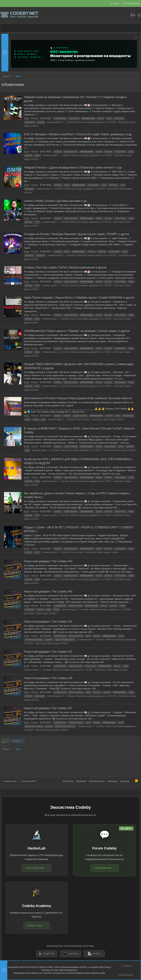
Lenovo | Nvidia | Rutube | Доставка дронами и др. (56, 201)
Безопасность (97, 779)
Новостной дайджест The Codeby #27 (48, 708)
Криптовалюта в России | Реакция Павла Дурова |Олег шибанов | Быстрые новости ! (78, 398)
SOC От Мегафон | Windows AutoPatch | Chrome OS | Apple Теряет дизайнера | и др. (78, 134)
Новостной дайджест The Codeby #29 (48, 678)
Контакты (68, 779)
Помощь (112, 779)
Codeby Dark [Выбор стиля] (10, 779)
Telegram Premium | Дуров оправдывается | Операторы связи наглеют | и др (73, 168)
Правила (81, 779)
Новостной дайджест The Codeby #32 (48, 622)
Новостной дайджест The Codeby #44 (48, 561)
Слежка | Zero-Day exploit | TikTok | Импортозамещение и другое (65, 267)
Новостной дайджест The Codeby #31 (48, 652)
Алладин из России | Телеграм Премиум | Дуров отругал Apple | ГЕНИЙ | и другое (77, 234)
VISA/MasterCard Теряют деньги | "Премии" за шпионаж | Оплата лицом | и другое (77, 331)
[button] (5, 28)
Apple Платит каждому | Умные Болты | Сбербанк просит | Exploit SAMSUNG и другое (79, 298)
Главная (125, 779)
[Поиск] (126, 15)
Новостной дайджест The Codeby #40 (48, 592)
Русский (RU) (28, 779)
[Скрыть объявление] (136, 38)
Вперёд (16, 741)
